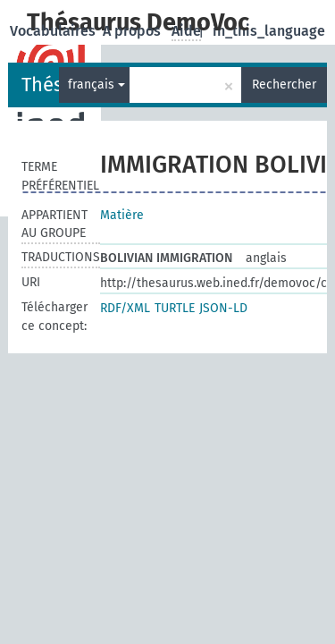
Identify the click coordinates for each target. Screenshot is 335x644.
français (96, 85)
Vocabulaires (54, 31)
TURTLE (175, 308)
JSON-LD (223, 308)
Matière (122, 215)
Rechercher (284, 85)
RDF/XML (125, 308)
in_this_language (269, 31)
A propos (134, 31)
